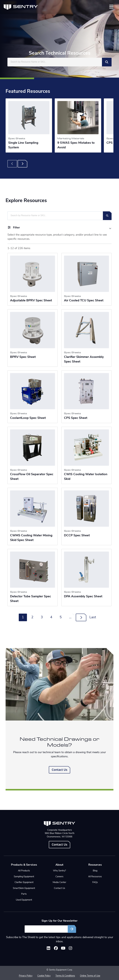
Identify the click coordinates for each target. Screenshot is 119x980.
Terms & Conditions (65, 976)
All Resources (95, 877)
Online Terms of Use (90, 976)
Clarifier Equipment (24, 882)
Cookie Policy (44, 976)
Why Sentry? (59, 871)
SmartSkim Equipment (24, 888)
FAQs (95, 882)
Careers (59, 877)
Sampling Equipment (24, 877)
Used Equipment (24, 900)
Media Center (59, 882)
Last (93, 617)
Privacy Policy (26, 976)
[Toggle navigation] (111, 7)
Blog (95, 871)
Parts (24, 894)
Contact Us (60, 770)
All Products (24, 871)
